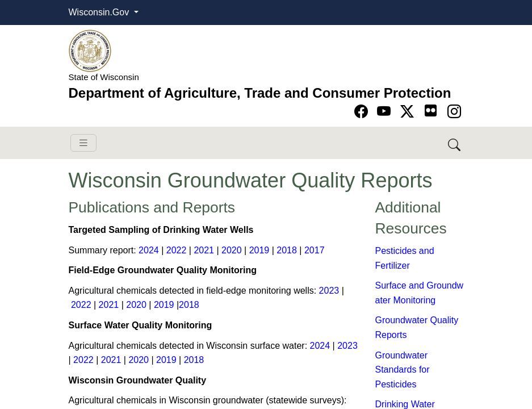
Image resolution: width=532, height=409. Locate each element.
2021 (204, 250)
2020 (136, 305)
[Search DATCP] (455, 143)
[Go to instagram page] (454, 112)
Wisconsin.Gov (100, 12)
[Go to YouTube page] (386, 112)
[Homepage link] (90, 50)
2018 (287, 250)
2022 (177, 250)
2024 (149, 250)
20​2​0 (139, 360)
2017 (315, 250)
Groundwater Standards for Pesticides (403, 370)
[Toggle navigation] (83, 143)
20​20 (232, 250)
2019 (259, 250)
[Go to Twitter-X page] (409, 112)
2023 (329, 291)
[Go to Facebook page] (363, 112)
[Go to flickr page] (431, 110)
